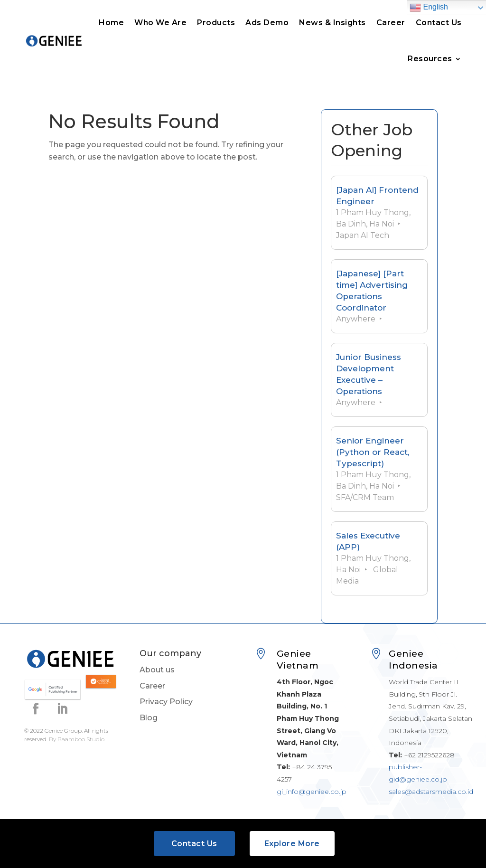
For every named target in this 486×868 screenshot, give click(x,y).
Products (216, 23)
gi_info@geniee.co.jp (312, 792)
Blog (149, 718)
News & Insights (332, 23)
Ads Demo (267, 23)
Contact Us (439, 23)
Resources (430, 59)
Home (111, 23)
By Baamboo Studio (77, 739)
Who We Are (160, 23)
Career (391, 23)
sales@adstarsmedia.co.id (431, 792)
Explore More (292, 844)
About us (157, 670)
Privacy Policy (166, 702)
